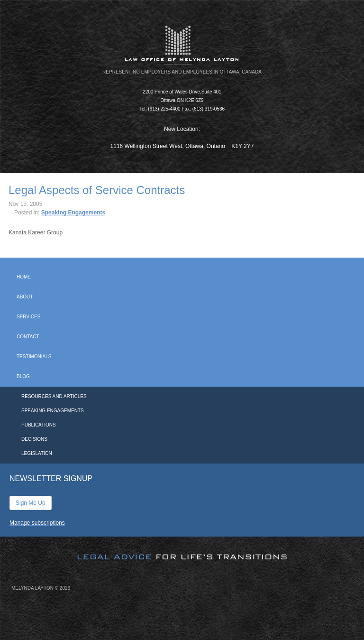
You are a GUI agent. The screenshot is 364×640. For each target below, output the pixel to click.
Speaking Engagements (73, 213)
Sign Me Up (31, 503)
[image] (182, 549)
